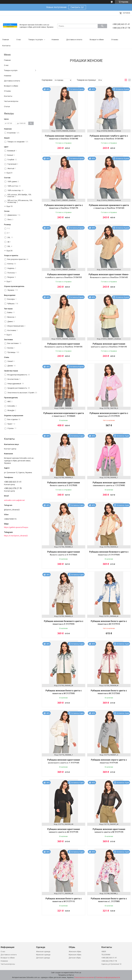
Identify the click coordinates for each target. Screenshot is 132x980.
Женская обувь (75, 952)
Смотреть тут (77, 7)
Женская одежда (43, 952)
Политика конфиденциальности (108, 977)
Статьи (7, 106)
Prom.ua (78, 973)
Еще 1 (9, 281)
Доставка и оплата (74, 40)
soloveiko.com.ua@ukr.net (14, 500)
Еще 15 (9, 206)
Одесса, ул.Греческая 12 (111, 964)
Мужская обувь (75, 955)
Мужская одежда (43, 955)
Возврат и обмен (97, 40)
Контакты (6, 46)
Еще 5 (9, 335)
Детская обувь (75, 958)
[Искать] (102, 26)
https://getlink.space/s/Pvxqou (16, 527)
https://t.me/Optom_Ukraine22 (16, 536)
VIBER (104, 952)
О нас (19, 40)
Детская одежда (43, 958)
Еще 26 (9, 251)
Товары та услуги (36, 40)
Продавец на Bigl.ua (66, 975)
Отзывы (115, 40)
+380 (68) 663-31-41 (109, 958)
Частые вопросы (11, 101)
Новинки (55, 40)
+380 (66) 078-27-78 (109, 961)
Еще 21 (9, 173)
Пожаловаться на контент (84, 977)
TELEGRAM (106, 955)
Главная (6, 40)
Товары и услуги (11, 70)
